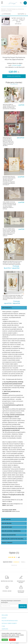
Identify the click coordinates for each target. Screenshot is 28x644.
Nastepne (26, 43)
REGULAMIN (5, 615)
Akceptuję (5, 640)
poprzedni (7, 14)
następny (21, 14)
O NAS (3, 626)
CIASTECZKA (5, 629)
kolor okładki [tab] (7, 523)
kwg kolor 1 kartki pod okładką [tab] (13, 539)
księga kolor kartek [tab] (9, 535)
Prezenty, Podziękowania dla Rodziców (13, 9)
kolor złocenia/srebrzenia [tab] (11, 531)
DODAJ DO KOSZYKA (14, 76)
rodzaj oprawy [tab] (7, 543)
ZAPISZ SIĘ (23, 606)
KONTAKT (4, 618)
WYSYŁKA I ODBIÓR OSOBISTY (9, 623)
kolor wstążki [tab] (7, 527)
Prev (2, 43)
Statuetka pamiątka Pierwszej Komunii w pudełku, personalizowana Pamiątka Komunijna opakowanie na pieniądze (12, 263)
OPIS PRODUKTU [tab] (7, 308)
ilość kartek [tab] (6, 520)
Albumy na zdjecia (6, 11)
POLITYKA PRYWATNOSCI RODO (10, 621)
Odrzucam (12, 640)
